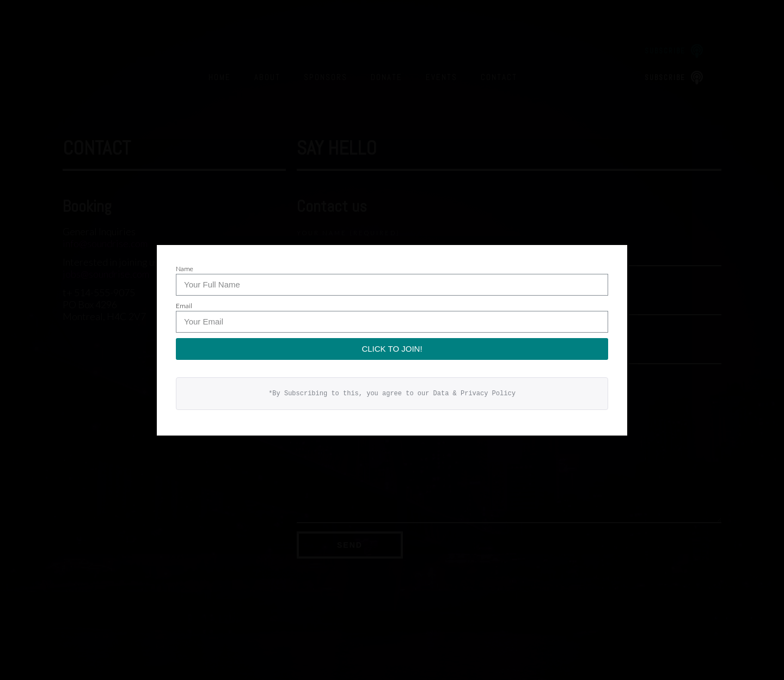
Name (185, 269)
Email (184, 306)
